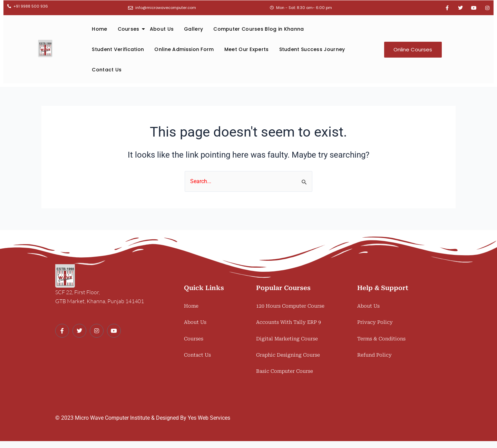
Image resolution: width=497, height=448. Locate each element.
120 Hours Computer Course (290, 306)
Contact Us (107, 70)
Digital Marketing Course (287, 339)
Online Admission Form (184, 49)
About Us (162, 29)
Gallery (193, 29)
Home (99, 29)
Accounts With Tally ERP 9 (289, 322)
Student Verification (118, 49)
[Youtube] (114, 331)
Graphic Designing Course (288, 355)
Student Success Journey (312, 49)
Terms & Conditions (381, 339)
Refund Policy (374, 355)
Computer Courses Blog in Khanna (259, 29)
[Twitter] (79, 331)
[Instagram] (97, 331)
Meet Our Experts (247, 49)
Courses (131, 29)
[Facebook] (62, 331)
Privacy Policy (375, 322)
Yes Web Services (209, 418)
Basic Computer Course (285, 371)
